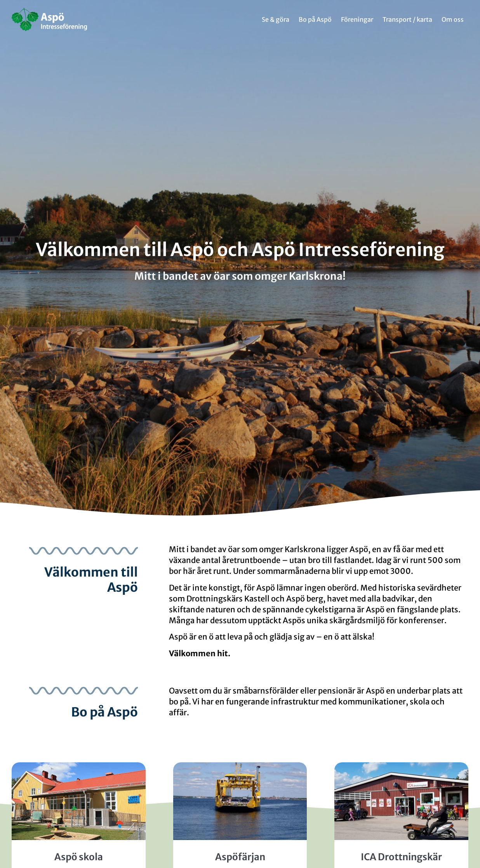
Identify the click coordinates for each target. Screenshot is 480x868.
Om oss (453, 19)
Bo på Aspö (315, 19)
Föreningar (357, 19)
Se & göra (276, 19)
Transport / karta (407, 19)
